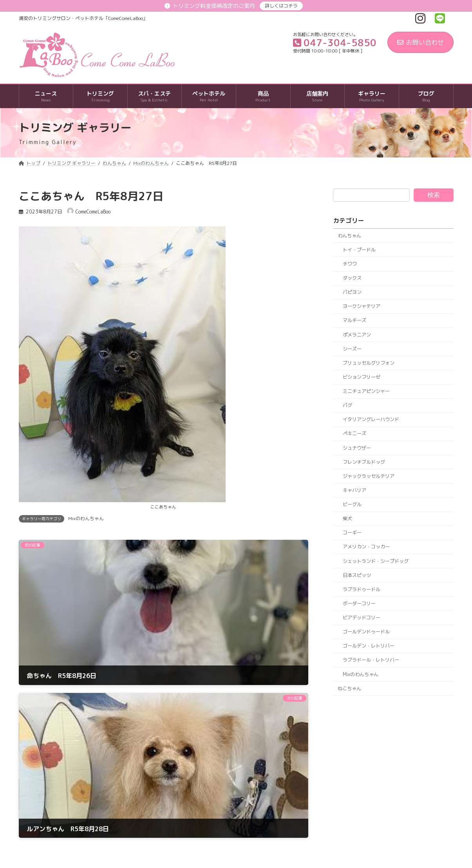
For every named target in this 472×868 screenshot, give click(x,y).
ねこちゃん (349, 688)
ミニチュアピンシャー (366, 391)
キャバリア (354, 490)
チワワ (349, 264)
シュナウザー (356, 448)
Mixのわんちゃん (86, 518)
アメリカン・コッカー (366, 547)
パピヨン (352, 292)
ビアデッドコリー (361, 618)
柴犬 (347, 518)
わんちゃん (349, 236)
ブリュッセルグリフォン (368, 363)
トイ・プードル (359, 250)
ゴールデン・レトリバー (368, 646)
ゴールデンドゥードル (366, 632)
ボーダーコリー (359, 603)
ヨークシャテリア (361, 307)
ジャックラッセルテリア (368, 476)
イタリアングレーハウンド (371, 420)
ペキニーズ (354, 434)
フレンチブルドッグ (363, 462)
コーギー (352, 533)
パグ (347, 405)
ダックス (352, 278)
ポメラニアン (356, 335)
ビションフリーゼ (361, 377)
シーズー (352, 349)
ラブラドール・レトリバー (371, 660)
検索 (434, 195)
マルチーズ (354, 321)
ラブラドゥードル (361, 589)
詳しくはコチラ (281, 6)
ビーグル (352, 504)
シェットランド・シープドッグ (375, 561)
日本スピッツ (356, 575)
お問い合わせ (420, 42)
